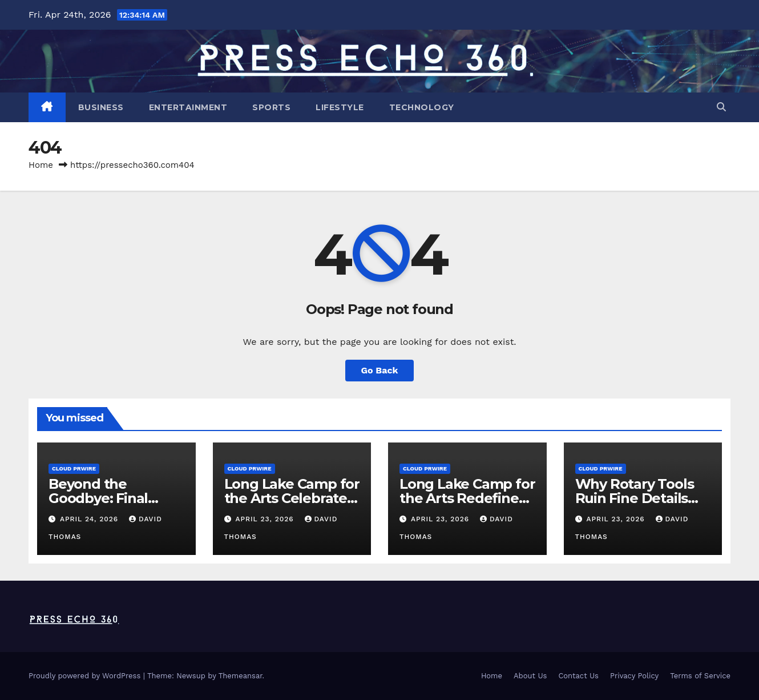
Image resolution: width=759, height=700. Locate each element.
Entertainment (188, 107)
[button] (721, 107)
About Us (530, 676)
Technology (422, 107)
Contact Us (578, 676)
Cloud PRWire (74, 468)
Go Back (380, 370)
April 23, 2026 (266, 519)
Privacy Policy (634, 676)
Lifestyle (340, 107)
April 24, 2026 (90, 519)
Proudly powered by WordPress (86, 676)
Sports (271, 107)
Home (41, 165)
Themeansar (241, 676)
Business (101, 107)
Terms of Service (700, 676)
